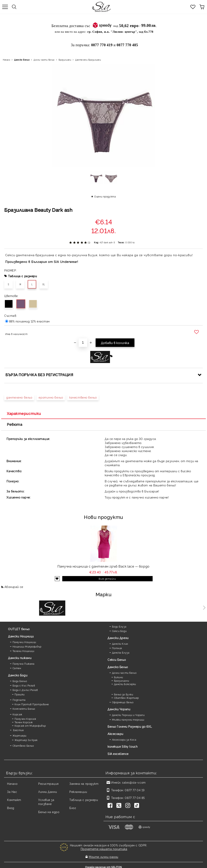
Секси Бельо (117, 660)
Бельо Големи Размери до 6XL (130, 726)
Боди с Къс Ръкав (24, 685)
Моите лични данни (103, 855)
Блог (73, 808)
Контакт (14, 800)
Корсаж (17, 714)
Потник (117, 648)
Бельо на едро (49, 812)
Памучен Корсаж (25, 719)
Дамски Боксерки (125, 684)
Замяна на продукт (84, 784)
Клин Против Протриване (32, 704)
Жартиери (20, 735)
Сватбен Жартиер (126, 698)
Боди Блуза (119, 626)
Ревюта (15, 424)
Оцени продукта (105, 196)
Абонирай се (14, 587)
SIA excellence (118, 754)
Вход (11, 808)
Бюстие (18, 730)
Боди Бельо (20, 681)
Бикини (119, 677)
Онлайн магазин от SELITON (103, 864)
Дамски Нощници (21, 636)
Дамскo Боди (18, 675)
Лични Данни (48, 792)
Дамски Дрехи (118, 638)
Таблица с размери (23, 276)
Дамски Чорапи (119, 709)
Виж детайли (107, 579)
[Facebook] (111, 806)
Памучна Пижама (24, 664)
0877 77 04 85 (135, 798)
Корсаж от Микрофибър (30, 726)
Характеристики (24, 413)
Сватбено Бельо (23, 746)
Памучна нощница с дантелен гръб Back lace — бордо (103, 566)
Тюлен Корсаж (24, 722)
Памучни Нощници (24, 642)
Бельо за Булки (124, 694)
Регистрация (48, 784)
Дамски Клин (120, 644)
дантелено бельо (19, 397)
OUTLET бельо (19, 629)
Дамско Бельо (22, 60)
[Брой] (83, 343)
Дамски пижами (20, 658)
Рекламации (78, 792)
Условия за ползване (46, 802)
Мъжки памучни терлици (128, 719)
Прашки (20, 694)
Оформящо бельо (123, 702)
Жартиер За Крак (26, 740)
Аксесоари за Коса (124, 739)
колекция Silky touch (123, 746)
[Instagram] (129, 806)
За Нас (12, 792)
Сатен (17, 668)
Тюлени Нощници (23, 651)
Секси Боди (119, 631)
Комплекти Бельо (24, 709)
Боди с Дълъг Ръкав (25, 690)
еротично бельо (51, 397)
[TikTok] (137, 806)
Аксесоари (115, 734)
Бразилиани (65, 60)
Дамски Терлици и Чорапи (128, 715)
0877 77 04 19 (135, 790)
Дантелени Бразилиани (88, 60)
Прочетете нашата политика (104, 849)
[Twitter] (120, 806)
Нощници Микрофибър (27, 646)
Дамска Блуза (121, 652)
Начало (6, 60)
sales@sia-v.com (134, 782)
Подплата (19, 700)
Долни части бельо (44, 60)
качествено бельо (83, 397)
